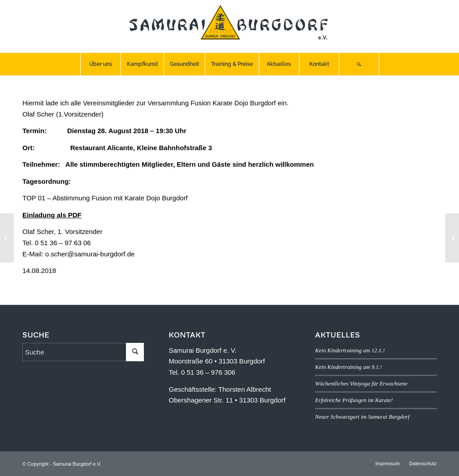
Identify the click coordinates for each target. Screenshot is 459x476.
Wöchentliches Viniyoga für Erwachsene (361, 384)
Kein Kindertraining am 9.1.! (349, 367)
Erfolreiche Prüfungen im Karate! (354, 400)
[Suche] (359, 64)
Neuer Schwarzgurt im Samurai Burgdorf (362, 417)
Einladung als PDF (52, 215)
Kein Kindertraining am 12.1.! (350, 351)
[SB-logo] (229, 26)
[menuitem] (100, 64)
